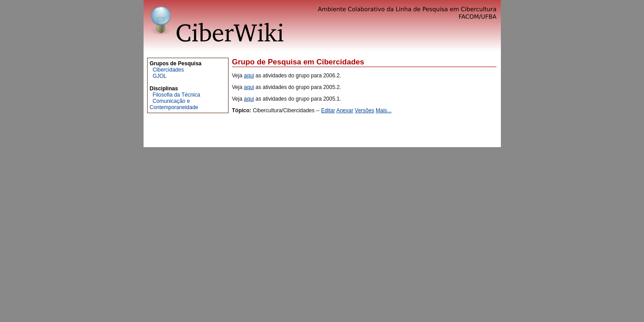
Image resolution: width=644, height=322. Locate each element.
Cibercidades (168, 70)
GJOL (159, 76)
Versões (364, 110)
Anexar (345, 110)
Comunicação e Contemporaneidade (174, 104)
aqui (249, 76)
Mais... (383, 110)
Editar (328, 110)
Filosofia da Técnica (176, 95)
